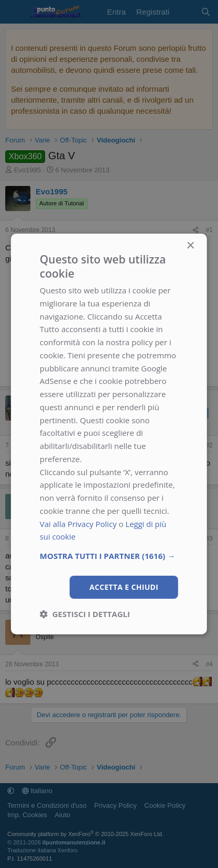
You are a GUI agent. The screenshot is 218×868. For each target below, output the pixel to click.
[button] (109, 556)
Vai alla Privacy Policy (78, 523)
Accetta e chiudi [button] (124, 587)
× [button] (190, 245)
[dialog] (109, 434)
